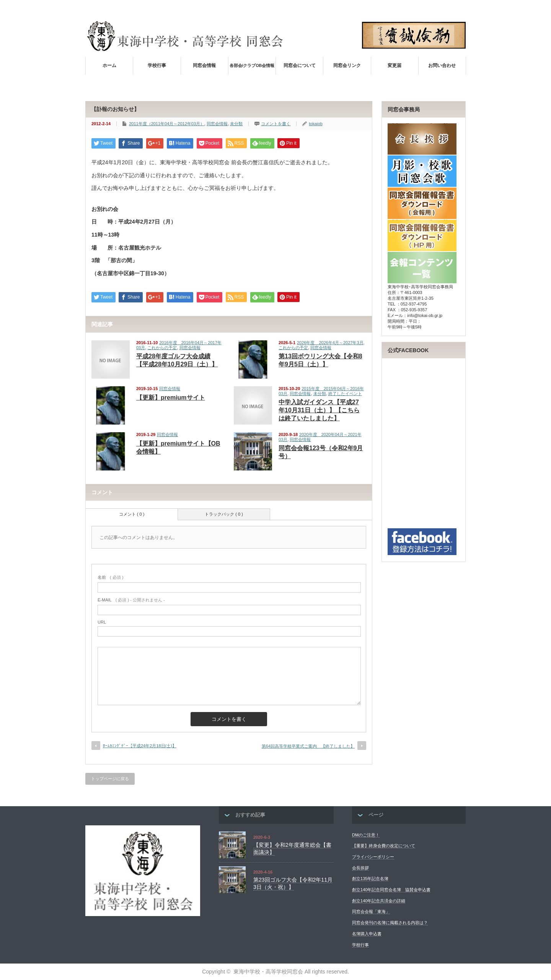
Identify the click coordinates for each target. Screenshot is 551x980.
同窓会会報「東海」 (371, 911)
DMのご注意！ (366, 835)
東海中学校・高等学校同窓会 (268, 972)
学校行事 (157, 65)
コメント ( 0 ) (132, 514)
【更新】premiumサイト (171, 398)
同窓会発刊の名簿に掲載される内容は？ (390, 923)
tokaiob (315, 124)
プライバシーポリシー (373, 857)
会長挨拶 (360, 868)
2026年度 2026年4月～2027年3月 (330, 343)
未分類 (236, 124)
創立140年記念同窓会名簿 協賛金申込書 (391, 890)
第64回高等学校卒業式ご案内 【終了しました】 (308, 746)
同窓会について (300, 65)
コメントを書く (276, 124)
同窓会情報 (204, 65)
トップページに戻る (110, 779)
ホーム (109, 65)
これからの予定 (162, 348)
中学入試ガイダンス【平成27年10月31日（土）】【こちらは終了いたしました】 (319, 410)
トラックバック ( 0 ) (224, 514)
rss (451, 8)
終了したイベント (345, 394)
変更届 (395, 65)
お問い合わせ (442, 65)
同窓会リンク (347, 65)
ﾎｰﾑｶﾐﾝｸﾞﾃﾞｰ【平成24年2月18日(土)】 (140, 746)
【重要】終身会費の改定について (384, 846)
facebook (461, 8)
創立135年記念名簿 (370, 879)
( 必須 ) (110, 577)
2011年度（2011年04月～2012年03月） (167, 124)
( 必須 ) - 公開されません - (131, 600)
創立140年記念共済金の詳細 (379, 901)
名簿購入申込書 (367, 934)
